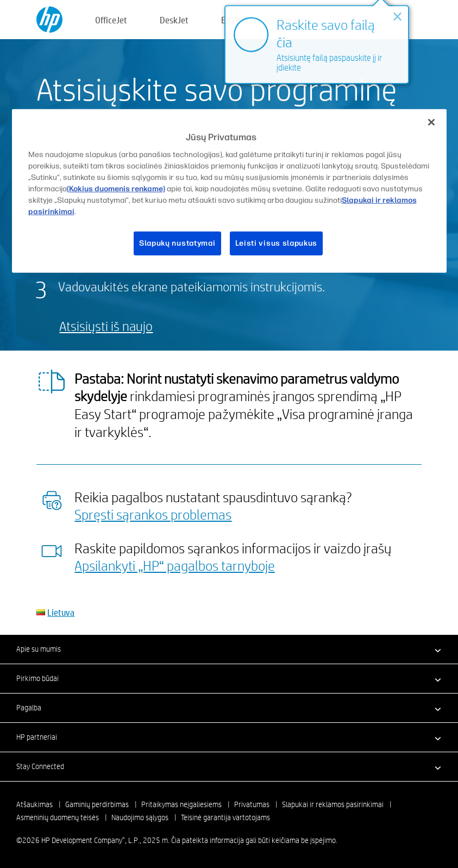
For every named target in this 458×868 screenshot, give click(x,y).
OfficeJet (111, 20)
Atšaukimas (34, 804)
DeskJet (174, 20)
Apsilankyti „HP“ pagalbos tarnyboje (174, 565)
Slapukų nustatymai (177, 243)
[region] (229, 191)
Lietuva (61, 612)
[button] (229, 649)
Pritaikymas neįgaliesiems (181, 804)
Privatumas (252, 804)
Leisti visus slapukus (277, 243)
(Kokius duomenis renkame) (116, 189)
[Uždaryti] (431, 122)
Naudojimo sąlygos (140, 817)
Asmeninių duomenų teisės (58, 817)
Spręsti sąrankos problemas (153, 514)
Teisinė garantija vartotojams (225, 817)
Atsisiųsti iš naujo (106, 326)
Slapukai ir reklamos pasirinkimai (333, 804)
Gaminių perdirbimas (97, 804)
